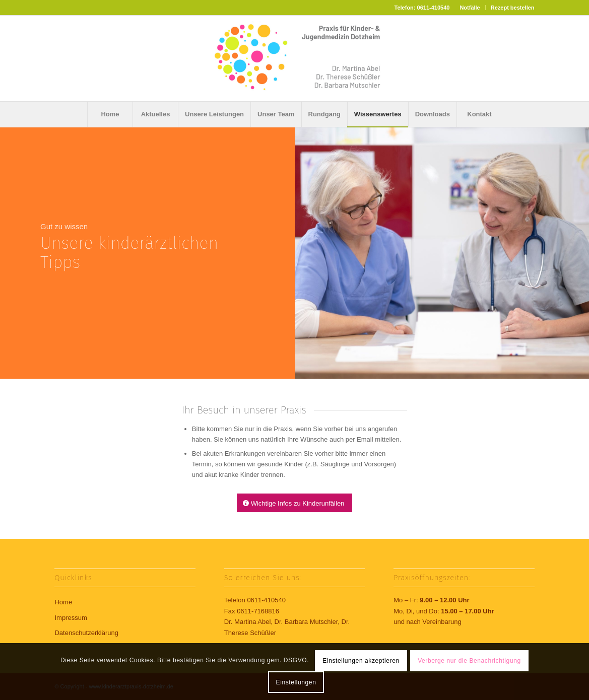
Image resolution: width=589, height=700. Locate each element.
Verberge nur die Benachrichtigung (469, 661)
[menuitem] (470, 8)
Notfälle (470, 8)
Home (63, 602)
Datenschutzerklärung (86, 633)
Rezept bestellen (513, 8)
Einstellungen (296, 682)
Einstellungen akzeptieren (361, 661)
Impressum (71, 618)
